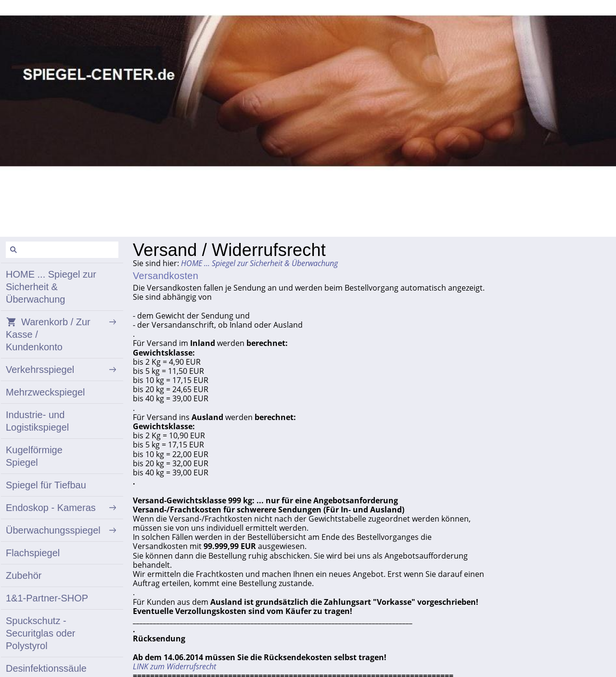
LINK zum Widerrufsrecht (174, 666)
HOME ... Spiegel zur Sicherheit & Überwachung (259, 263)
